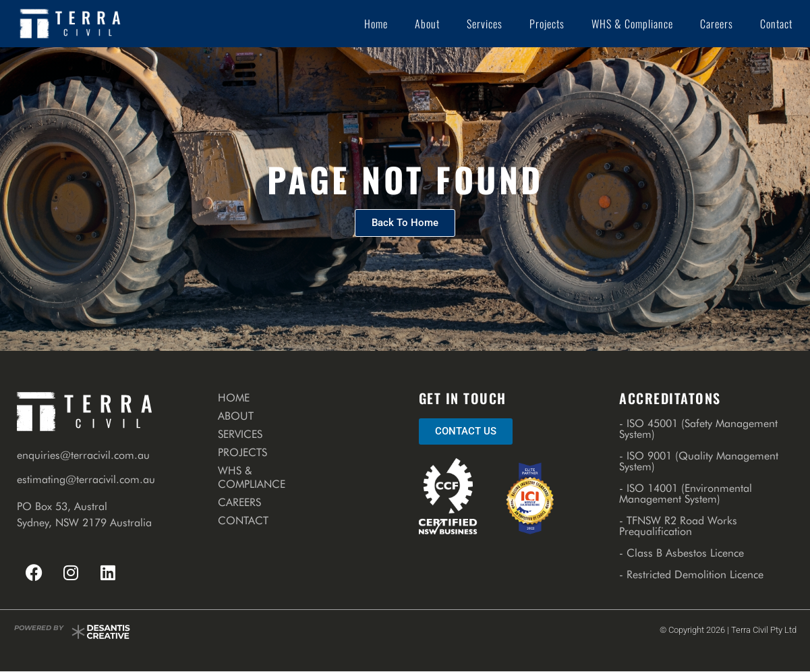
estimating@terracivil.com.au (86, 479)
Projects (547, 24)
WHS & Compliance (632, 24)
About (427, 24)
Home (376, 24)
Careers (717, 24)
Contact (776, 24)
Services (485, 24)
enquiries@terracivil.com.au (83, 455)
